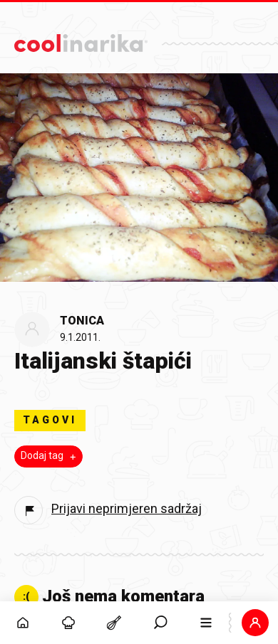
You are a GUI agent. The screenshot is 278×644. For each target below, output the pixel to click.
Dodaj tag (50, 456)
